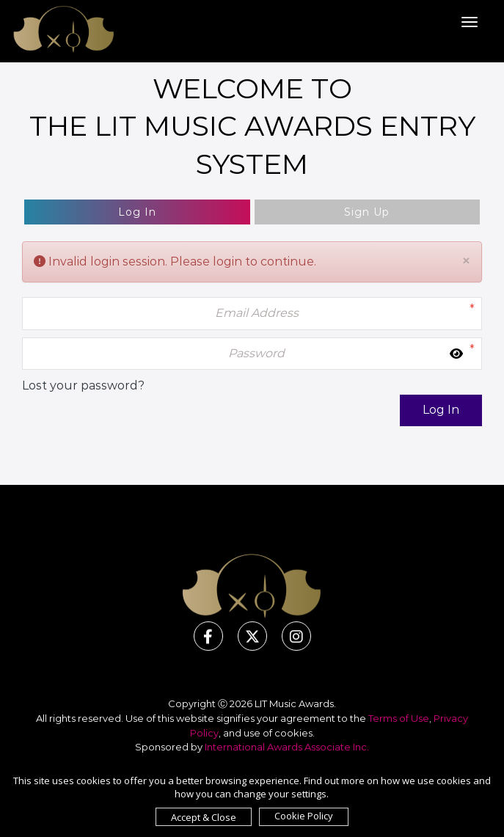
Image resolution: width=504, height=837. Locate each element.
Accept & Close (204, 817)
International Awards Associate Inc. (287, 747)
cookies (293, 733)
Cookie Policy (304, 816)
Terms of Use (399, 718)
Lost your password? (83, 385)
